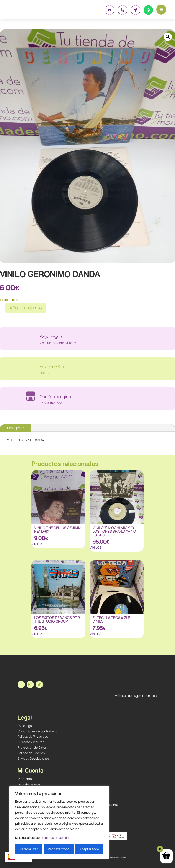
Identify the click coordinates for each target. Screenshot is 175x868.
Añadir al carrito (26, 308)
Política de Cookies (31, 753)
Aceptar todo (89, 849)
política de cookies (57, 838)
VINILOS (37, 544)
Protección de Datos (32, 747)
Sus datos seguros (31, 742)
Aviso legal (25, 726)
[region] (59, 822)
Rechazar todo (59, 849)
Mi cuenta (25, 779)
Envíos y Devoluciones (33, 758)
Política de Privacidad (33, 736)
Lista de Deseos (29, 784)
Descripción (16, 428)
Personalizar (29, 849)
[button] (168, 37)
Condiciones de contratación (38, 731)
